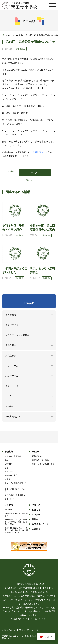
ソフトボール (12, 366)
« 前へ (11, 171)
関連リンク (9, 479)
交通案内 (8, 464)
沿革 (6, 460)
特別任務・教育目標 (13, 456)
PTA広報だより (13, 416)
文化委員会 (11, 355)
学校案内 (9, 452)
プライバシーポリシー (30, 630)
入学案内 (9, 505)
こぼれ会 (36, 529)
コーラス (10, 396)
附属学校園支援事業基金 (15, 495)
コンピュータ (12, 386)
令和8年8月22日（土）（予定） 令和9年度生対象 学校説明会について (16, 530)
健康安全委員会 (13, 325)
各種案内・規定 (11, 475)
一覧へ (35, 173)
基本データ (9, 471)
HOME (9, 35)
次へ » (29, 180)
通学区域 (8, 510)
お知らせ (10, 406)
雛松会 (35, 519)
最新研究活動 (38, 456)
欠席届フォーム (40, 152)
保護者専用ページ (40, 524)
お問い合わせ (9, 630)
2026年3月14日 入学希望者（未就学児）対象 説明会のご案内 (16, 522)
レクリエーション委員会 (17, 335)
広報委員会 (11, 315)
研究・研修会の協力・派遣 (43, 464)
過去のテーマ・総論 (41, 460)
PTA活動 (19, 35)
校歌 (6, 468)
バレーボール (12, 376)
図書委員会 (11, 345)
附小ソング (9, 499)
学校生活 (36, 505)
